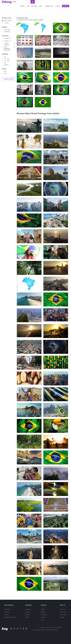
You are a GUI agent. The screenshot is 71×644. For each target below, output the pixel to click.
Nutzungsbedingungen (38, 630)
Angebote (28, 609)
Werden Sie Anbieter (10, 617)
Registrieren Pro (49, 6)
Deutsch (43, 617)
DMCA (27, 617)
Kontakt (62, 617)
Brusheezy (7, 609)
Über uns (62, 609)
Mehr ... (43, 620)
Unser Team (63, 612)
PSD (40, 6)
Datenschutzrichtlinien (52, 630)
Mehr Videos (34, 6)
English (43, 609)
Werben (28, 612)
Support (28, 615)
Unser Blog (63, 615)
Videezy (7, 615)
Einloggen (58, 6)
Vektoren (23, 6)
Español (43, 612)
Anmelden (66, 6)
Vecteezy (7, 612)
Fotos (28, 6)
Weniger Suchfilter (9, 79)
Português (44, 615)
